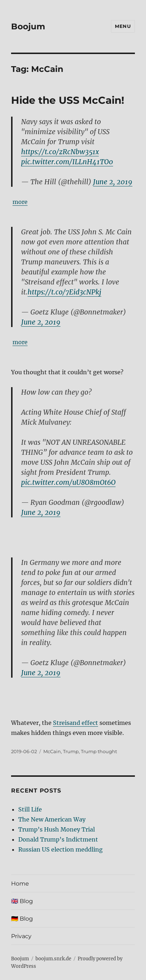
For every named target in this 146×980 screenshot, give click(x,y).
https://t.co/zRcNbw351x (60, 152)
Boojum (28, 26)
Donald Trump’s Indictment (58, 839)
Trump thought (99, 751)
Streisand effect (76, 723)
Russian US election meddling (60, 849)
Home (20, 884)
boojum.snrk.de (53, 959)
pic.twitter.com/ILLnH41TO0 (67, 162)
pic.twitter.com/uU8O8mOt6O (68, 482)
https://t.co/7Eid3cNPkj (64, 292)
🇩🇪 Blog (22, 919)
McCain (52, 751)
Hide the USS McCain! (68, 100)
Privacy (21, 936)
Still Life (30, 809)
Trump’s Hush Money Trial (57, 829)
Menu (123, 26)
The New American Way (52, 819)
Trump (71, 751)
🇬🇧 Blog (22, 901)
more (20, 202)
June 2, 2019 (113, 182)
